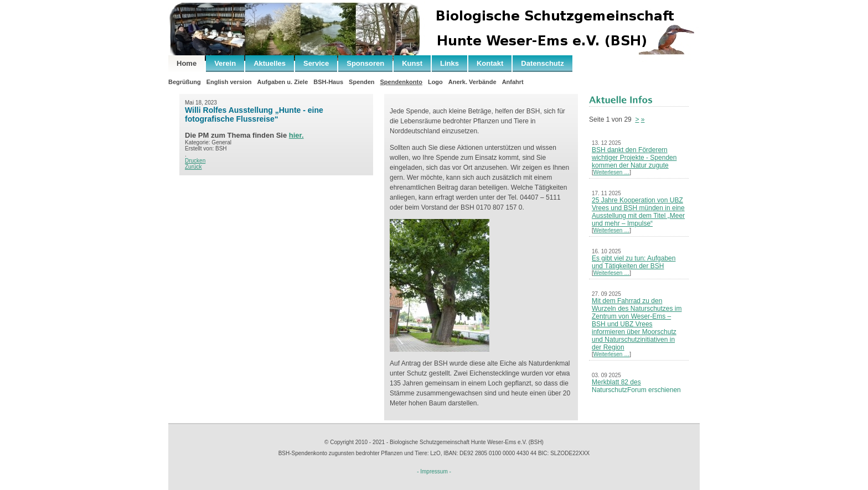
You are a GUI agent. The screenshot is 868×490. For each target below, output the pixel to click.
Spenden (361, 82)
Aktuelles (270, 63)
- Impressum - (434, 471)
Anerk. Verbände (472, 82)
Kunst (412, 63)
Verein (225, 63)
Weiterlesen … (611, 172)
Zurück (193, 167)
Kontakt (490, 63)
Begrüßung (185, 82)
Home (187, 63)
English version (229, 82)
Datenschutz (542, 63)
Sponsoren (365, 63)
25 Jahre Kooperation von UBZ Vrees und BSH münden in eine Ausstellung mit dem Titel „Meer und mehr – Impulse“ (638, 212)
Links (449, 63)
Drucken (195, 161)
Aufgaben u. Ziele (283, 82)
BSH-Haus (328, 82)
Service (316, 63)
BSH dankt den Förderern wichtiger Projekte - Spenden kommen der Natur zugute (634, 158)
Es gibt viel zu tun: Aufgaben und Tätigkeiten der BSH (634, 262)
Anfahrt (513, 82)
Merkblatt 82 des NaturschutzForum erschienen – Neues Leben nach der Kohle (637, 390)
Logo (435, 82)
